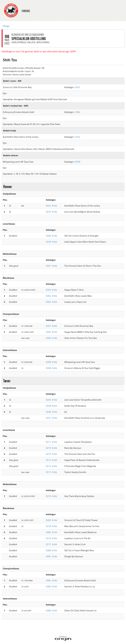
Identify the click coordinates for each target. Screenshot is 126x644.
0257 (48, 418)
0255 (48, 400)
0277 (48, 544)
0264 (48, 296)
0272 (48, 472)
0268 (48, 368)
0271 (48, 442)
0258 (48, 406)
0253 (48, 212)
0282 (48, 520)
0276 (48, 496)
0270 (48, 448)
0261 (48, 266)
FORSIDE (26, 11)
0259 (48, 242)
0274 (48, 466)
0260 (48, 236)
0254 (78, 137)
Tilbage (6, 26)
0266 (48, 338)
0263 (48, 290)
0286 (48, 610)
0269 (78, 162)
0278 (48, 526)
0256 (48, 412)
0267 (78, 87)
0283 (48, 532)
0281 (48, 556)
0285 (48, 586)
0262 (48, 302)
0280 (48, 550)
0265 (48, 332)
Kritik (55, 206)
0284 (78, 112)
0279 (48, 538)
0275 (48, 454)
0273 (48, 460)
